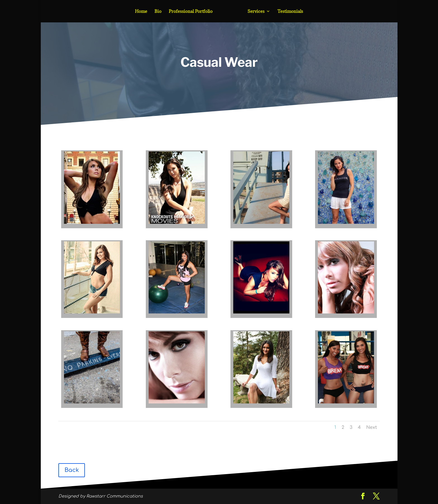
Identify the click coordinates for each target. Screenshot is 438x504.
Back (72, 470)
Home (141, 12)
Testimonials (290, 12)
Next (372, 427)
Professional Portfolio (191, 12)
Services (256, 12)
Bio (158, 12)
